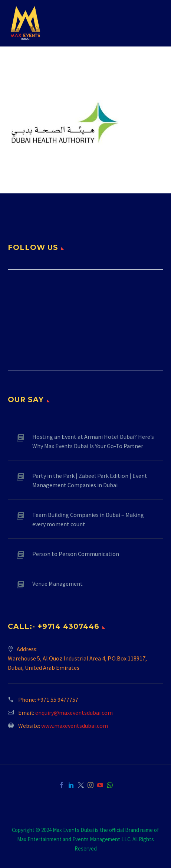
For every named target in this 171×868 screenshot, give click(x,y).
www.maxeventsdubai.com (75, 726)
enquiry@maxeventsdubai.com (74, 713)
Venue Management (57, 584)
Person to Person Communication (76, 554)
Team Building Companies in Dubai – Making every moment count (88, 519)
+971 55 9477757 (58, 700)
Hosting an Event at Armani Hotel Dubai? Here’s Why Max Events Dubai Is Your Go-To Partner (93, 441)
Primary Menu (157, 23)
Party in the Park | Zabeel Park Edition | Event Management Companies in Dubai (90, 480)
